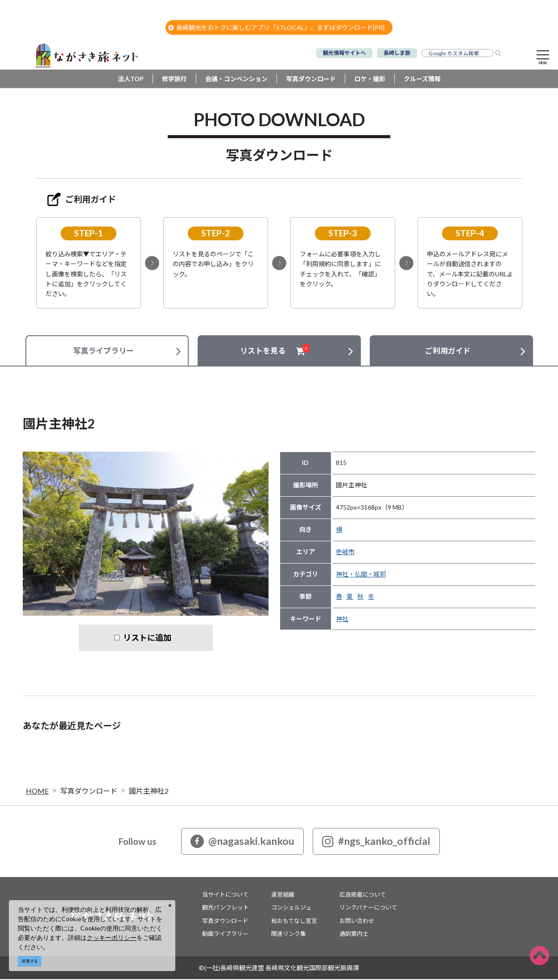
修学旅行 (174, 80)
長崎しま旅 (397, 53)
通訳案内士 (354, 935)
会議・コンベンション (236, 80)
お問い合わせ (357, 922)
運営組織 (283, 895)
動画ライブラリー (225, 935)
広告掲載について (363, 895)
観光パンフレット (225, 909)
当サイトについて (225, 895)
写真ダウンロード (311, 80)
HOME (37, 792)
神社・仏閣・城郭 (361, 575)
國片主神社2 (149, 792)
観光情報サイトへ (344, 53)
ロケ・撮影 (370, 80)
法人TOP (131, 80)
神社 (342, 620)
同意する (30, 961)
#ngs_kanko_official (376, 842)
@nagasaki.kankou (242, 842)
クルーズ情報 (422, 80)
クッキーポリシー (112, 937)
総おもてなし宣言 (294, 922)
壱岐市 (345, 553)
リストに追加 (147, 639)
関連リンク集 (289, 935)
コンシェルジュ (291, 909)
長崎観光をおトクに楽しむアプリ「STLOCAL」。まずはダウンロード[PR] (276, 27)
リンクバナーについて (368, 909)
